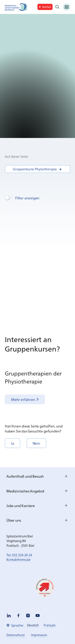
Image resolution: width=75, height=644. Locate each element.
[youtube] (38, 616)
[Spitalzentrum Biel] (16, 7)
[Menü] (67, 7)
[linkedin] (9, 616)
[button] (12, 443)
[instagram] (28, 616)
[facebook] (18, 616)
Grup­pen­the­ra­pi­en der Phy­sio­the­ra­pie (33, 377)
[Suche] (57, 7)
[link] (45, 7)
